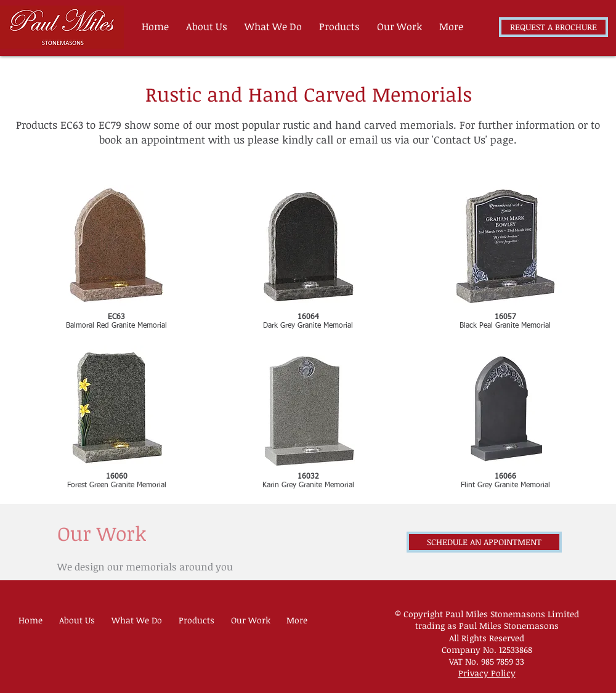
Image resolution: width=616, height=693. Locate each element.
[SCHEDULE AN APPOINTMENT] (484, 542)
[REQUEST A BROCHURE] (553, 27)
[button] (342, 26)
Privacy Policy (487, 673)
